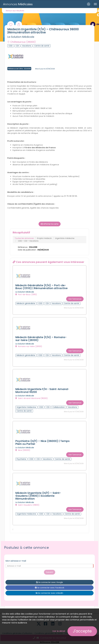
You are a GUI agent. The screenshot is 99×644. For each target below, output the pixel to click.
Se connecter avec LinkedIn (49, 592)
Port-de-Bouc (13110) (26, 295)
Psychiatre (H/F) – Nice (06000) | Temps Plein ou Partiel (43, 442)
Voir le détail (59, 631)
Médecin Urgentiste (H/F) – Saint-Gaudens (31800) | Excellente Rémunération (38, 495)
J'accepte (82, 631)
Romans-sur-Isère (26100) (29, 346)
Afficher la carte (50, 224)
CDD (20, 241)
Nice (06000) (23, 449)
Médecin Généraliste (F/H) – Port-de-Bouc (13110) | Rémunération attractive (42, 287)
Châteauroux (22, 42)
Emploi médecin (44, 238)
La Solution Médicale (21, 37)
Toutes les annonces (24, 238)
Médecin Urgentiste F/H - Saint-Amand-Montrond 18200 (42, 390)
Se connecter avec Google (49, 581)
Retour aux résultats (15, 11)
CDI (26, 241)
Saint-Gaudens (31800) (27, 504)
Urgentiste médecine (65, 238)
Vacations (34, 241)
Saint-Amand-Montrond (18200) (32, 398)
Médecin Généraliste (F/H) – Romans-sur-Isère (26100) (41, 338)
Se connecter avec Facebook (50, 586)
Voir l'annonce (75, 299)
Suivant (50, 571)
